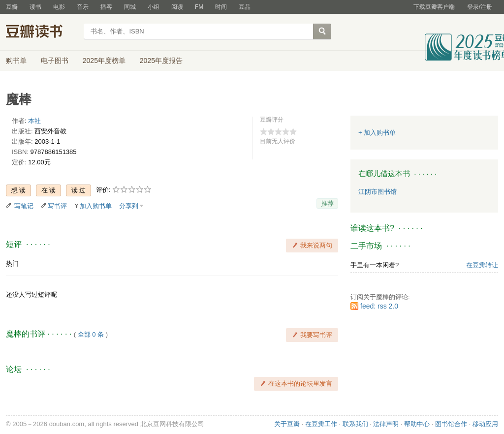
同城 (130, 7)
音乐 (83, 7)
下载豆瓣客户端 (434, 7)
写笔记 (24, 206)
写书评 (57, 206)
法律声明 (386, 424)
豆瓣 (12, 7)
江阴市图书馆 (378, 192)
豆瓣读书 (42, 32)
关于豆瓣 (287, 424)
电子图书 (55, 61)
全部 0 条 (91, 334)
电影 (59, 7)
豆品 (245, 7)
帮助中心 (417, 424)
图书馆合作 (451, 424)
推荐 (327, 203)
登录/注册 (480, 7)
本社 (34, 121)
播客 (106, 7)
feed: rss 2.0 (379, 306)
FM (199, 7)
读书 (35, 7)
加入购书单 (96, 206)
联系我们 (355, 424)
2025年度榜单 (104, 61)
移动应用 (485, 424)
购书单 (16, 61)
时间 (221, 7)
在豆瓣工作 (321, 424)
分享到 (129, 206)
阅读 (177, 7)
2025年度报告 (161, 61)
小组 (154, 7)
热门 (12, 263)
